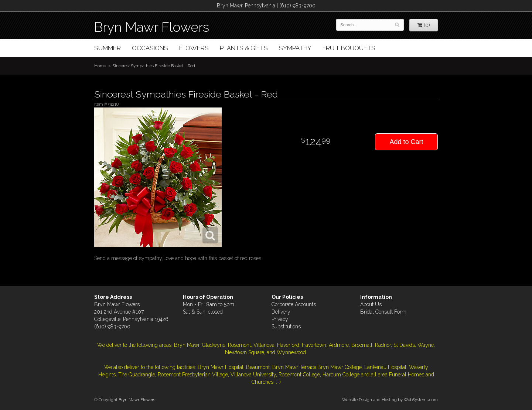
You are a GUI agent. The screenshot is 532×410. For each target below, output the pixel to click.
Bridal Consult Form (383, 312)
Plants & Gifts (244, 48)
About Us (371, 304)
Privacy (280, 319)
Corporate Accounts (294, 304)
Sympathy (295, 48)
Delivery (281, 312)
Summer (108, 48)
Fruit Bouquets (349, 48)
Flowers (194, 48)
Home (100, 66)
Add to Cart (406, 142)
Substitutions (286, 327)
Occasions (150, 48)
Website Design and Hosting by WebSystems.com (390, 400)
